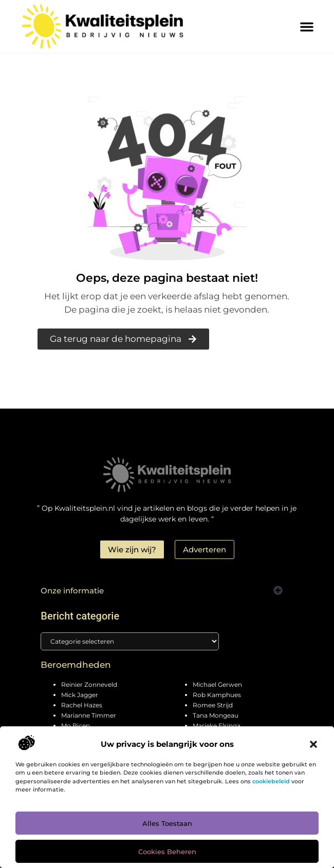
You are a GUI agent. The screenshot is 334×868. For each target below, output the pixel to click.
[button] (313, 744)
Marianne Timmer (89, 715)
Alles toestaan (167, 823)
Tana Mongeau (216, 715)
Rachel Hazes (82, 705)
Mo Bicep (76, 726)
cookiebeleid (271, 781)
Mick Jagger (80, 695)
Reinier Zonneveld (89, 684)
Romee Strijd (213, 705)
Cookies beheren (167, 852)
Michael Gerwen (217, 684)
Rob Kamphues (217, 695)
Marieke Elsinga (217, 726)
